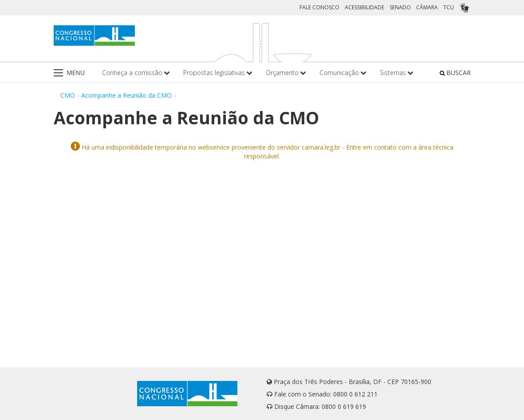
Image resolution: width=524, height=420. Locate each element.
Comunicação (343, 73)
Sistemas (397, 73)
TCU (449, 7)
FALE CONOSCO (319, 7)
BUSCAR (455, 73)
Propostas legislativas (218, 73)
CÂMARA (427, 7)
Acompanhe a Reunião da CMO (126, 95)
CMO (68, 95)
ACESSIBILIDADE (364, 7)
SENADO (400, 7)
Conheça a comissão (136, 73)
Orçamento (286, 73)
